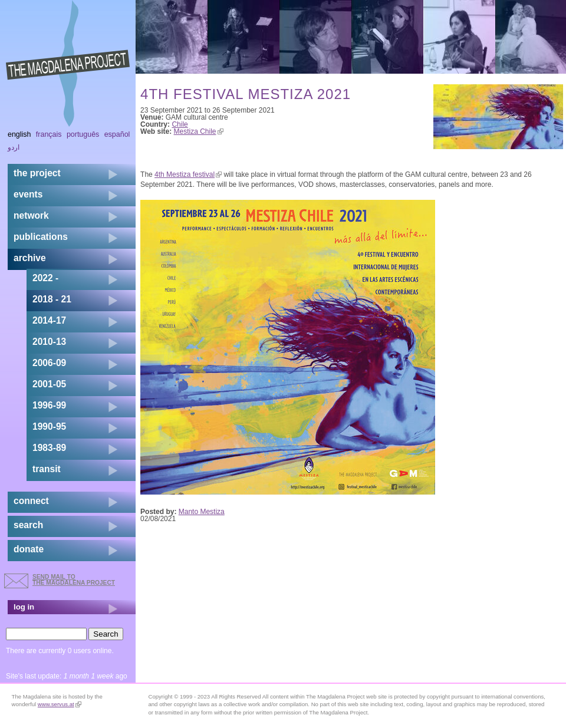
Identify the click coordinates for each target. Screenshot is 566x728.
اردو (14, 147)
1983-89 (49, 448)
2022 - (45, 278)
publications (41, 237)
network (31, 215)
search (28, 525)
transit (47, 469)
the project (37, 173)
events (28, 194)
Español (117, 134)
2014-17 (49, 320)
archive (30, 258)
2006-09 (49, 363)
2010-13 (49, 342)
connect (31, 501)
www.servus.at (60, 704)
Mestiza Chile (199, 131)
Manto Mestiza (202, 512)
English (19, 134)
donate (29, 549)
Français (49, 134)
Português (83, 134)
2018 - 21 (52, 299)
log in (24, 607)
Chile (180, 124)
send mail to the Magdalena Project (74, 580)
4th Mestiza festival (188, 174)
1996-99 (49, 405)
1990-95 (49, 426)
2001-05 (49, 384)
